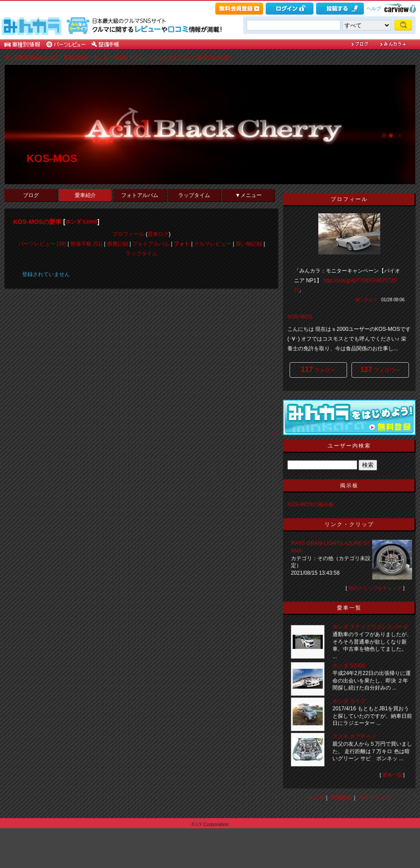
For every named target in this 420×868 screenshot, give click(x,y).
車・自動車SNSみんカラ (31, 57)
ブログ (31, 195)
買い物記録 (249, 244)
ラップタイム (194, 195)
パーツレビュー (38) (42, 244)
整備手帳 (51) (86, 244)
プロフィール (128, 234)
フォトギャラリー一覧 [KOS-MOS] (191, 57)
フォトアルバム (140, 195)
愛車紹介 (85, 195)
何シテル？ (367, 300)
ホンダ (101, 57)
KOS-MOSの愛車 (37, 222)
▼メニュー (248, 195)
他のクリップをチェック (375, 588)
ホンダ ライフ (349, 701)
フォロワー (380, 370)
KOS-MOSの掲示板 (311, 504)
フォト (141, 57)
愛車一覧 (392, 775)
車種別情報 (76, 57)
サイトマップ (374, 798)
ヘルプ (374, 8)
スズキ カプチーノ (354, 736)
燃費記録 (118, 244)
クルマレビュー (213, 244)
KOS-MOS (52, 158)
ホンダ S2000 (81, 222)
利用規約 (341, 798)
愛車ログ (158, 234)
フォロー (318, 370)
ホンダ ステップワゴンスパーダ (370, 627)
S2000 (121, 57)
